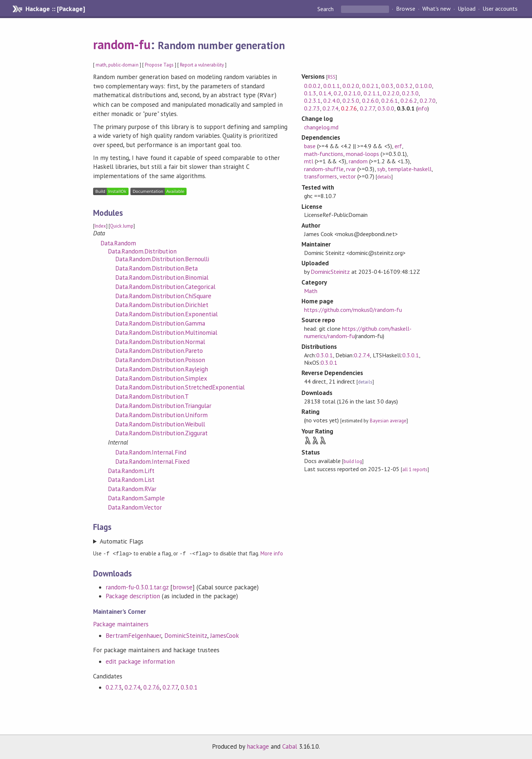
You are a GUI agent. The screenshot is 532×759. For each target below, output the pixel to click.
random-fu (122, 44)
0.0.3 (387, 86)
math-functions (324, 154)
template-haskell (410, 169)
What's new (436, 9)
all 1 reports (415, 469)
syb (381, 169)
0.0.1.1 (332, 86)
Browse (405, 9)
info (422, 108)
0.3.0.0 (386, 108)
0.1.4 (325, 93)
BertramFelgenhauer (133, 634)
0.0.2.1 (370, 86)
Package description (133, 595)
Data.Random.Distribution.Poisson (160, 359)
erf (398, 146)
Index (100, 225)
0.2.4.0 (332, 101)
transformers (320, 176)
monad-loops (362, 154)
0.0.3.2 (404, 86)
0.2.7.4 (132, 686)
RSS (332, 77)
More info (272, 553)
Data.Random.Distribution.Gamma (160, 323)
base (310, 146)
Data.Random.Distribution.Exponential (166, 313)
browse (183, 586)
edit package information (140, 660)
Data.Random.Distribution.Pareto (159, 350)
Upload (467, 9)
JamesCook (225, 634)
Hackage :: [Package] (55, 9)
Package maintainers (121, 623)
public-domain (123, 65)
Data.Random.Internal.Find (151, 452)
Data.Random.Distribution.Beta (156, 268)
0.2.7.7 (170, 686)
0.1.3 (310, 93)
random (358, 161)
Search (326, 9)
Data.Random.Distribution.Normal (160, 341)
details (384, 177)
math (101, 65)
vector (348, 176)
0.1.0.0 (424, 86)
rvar (351, 169)
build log (353, 461)
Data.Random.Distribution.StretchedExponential (180, 387)
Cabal (290, 745)
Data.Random (118, 242)
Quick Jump (122, 225)
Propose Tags (159, 65)
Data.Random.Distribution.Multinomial (166, 332)
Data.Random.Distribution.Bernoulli (162, 258)
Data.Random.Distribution (142, 251)
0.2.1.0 (352, 93)
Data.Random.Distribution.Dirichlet (162, 304)
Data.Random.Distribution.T (152, 396)
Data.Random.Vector (135, 507)
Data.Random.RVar (132, 488)
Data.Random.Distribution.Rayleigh (162, 368)
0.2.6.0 (370, 101)
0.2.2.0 (391, 93)
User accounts (500, 9)
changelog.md (321, 127)
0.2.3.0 (410, 93)
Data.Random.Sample (136, 497)
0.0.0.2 (312, 86)
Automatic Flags (122, 541)
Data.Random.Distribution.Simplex (161, 378)
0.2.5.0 (351, 101)
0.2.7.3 (114, 686)
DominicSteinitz (186, 634)
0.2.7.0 (428, 101)
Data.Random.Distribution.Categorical (165, 286)
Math (311, 291)
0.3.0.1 (189, 686)
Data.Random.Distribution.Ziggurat (161, 432)
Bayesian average (388, 421)
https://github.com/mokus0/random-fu (353, 310)
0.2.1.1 (372, 93)
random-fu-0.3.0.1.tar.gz (137, 586)
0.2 (337, 93)
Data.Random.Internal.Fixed (152, 461)
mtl (309, 161)
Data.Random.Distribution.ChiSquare (163, 295)
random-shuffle (324, 169)
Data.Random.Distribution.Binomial (162, 277)
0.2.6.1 (390, 101)
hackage (258, 745)
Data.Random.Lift (131, 470)
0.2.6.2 (409, 101)
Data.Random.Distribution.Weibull (160, 423)
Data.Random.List (131, 479)
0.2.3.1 (312, 101)
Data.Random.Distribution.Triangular (163, 405)
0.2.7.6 (151, 686)
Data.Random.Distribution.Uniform (161, 414)
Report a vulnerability (202, 65)
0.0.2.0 (351, 86)
